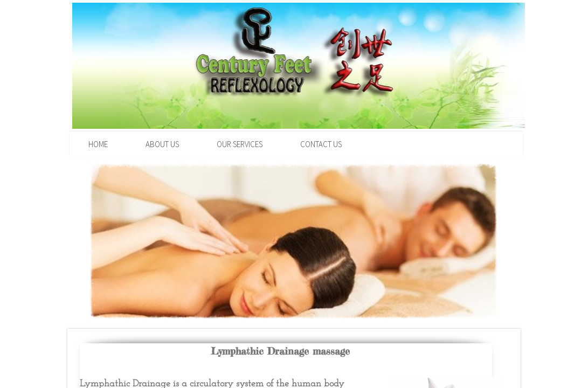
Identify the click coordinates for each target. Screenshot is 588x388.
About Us (162, 144)
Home (98, 144)
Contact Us (321, 144)
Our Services (240, 144)
